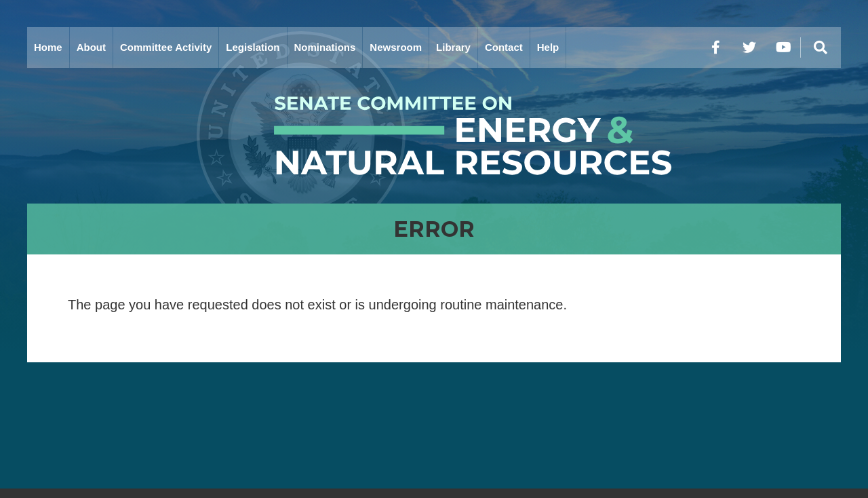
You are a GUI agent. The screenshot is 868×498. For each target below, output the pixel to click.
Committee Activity (166, 47)
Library (453, 47)
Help (548, 47)
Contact (504, 47)
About (91, 47)
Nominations (325, 47)
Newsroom (396, 47)
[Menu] (821, 47)
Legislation (253, 47)
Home (48, 47)
